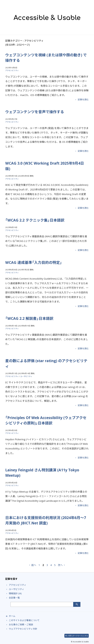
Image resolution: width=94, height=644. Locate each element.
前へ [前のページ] (32, 565)
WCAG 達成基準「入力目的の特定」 (34, 262)
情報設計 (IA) (13, 593)
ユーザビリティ (26, 376)
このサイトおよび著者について (22, 620)
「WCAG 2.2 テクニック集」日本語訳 (35, 220)
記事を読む (81, 99)
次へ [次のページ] (62, 565)
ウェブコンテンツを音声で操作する (35, 112)
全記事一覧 (13, 598)
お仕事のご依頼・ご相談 (19, 624)
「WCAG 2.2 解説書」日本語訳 (29, 318)
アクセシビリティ (12, 70)
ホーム (10, 616)
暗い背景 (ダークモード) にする (77, 636)
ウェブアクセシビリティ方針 (21, 629)
